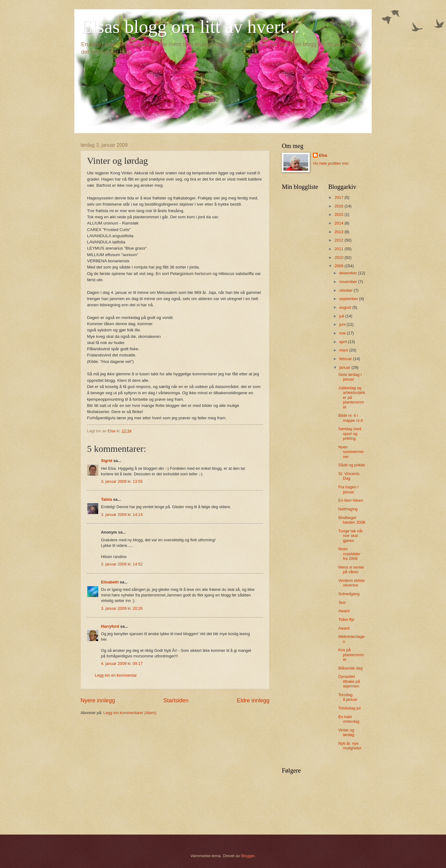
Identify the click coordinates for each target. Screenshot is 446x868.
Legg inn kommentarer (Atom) (130, 713)
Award (344, 611)
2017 (339, 197)
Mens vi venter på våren (351, 569)
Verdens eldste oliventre (351, 583)
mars (344, 350)
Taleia (107, 499)
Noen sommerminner (351, 452)
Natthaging (348, 509)
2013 (339, 232)
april (343, 342)
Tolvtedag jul (349, 708)
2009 (339, 266)
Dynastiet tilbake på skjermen (349, 681)
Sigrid (107, 461)
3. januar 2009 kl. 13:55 (122, 481)
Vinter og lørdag (346, 732)
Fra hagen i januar (348, 489)
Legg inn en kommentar (116, 675)
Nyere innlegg (98, 700)
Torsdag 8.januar (348, 697)
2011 (339, 249)
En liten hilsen (351, 500)
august (346, 307)
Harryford (110, 626)
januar (345, 367)
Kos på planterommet (351, 655)
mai (343, 333)
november (349, 282)
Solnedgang (349, 594)
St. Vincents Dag (349, 476)
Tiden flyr (346, 619)
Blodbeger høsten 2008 (352, 520)
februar (346, 359)
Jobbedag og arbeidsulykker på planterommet (352, 397)
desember (349, 273)
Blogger (248, 856)
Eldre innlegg (253, 700)
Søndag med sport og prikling (350, 434)
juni (343, 324)
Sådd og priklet (352, 465)
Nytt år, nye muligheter (350, 746)
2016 (339, 206)
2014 (339, 223)
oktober (346, 290)
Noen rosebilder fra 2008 (349, 554)
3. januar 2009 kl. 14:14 (122, 515)
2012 (339, 240)
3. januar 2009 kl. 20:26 (122, 608)
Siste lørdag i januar (350, 377)
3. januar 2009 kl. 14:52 (122, 564)
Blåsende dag (350, 668)
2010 (339, 257)
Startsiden (176, 700)
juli (342, 316)
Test (342, 602)
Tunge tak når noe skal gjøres (350, 536)
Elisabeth (110, 582)
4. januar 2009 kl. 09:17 (122, 663)
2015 (339, 214)
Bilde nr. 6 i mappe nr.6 (350, 418)
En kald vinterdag (349, 719)
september (349, 299)
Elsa (323, 155)
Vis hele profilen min (331, 163)
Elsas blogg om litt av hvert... (190, 27)
